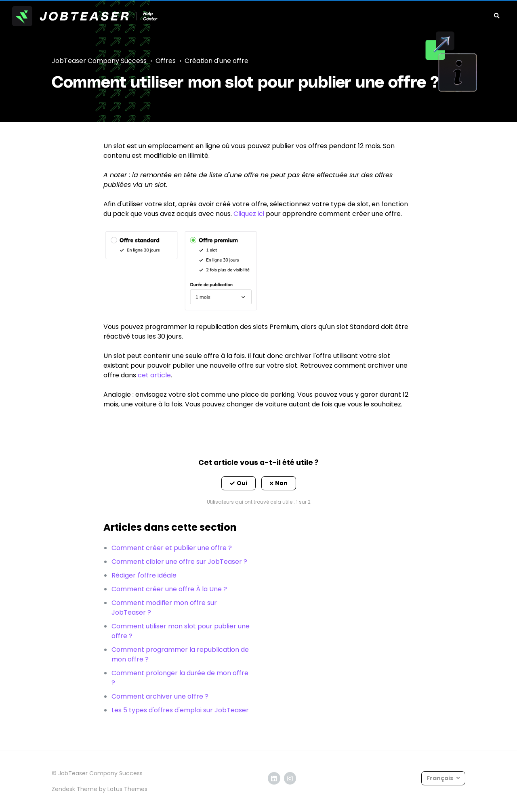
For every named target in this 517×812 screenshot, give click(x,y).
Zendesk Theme (75, 789)
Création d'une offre (216, 61)
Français (440, 778)
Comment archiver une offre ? (160, 696)
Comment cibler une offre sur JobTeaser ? (179, 562)
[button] (239, 483)
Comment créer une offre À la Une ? (169, 589)
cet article (154, 375)
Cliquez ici (249, 214)
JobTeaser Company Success (99, 61)
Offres (166, 61)
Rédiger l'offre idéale (144, 575)
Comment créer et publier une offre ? (172, 548)
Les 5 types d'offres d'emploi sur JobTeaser (180, 710)
